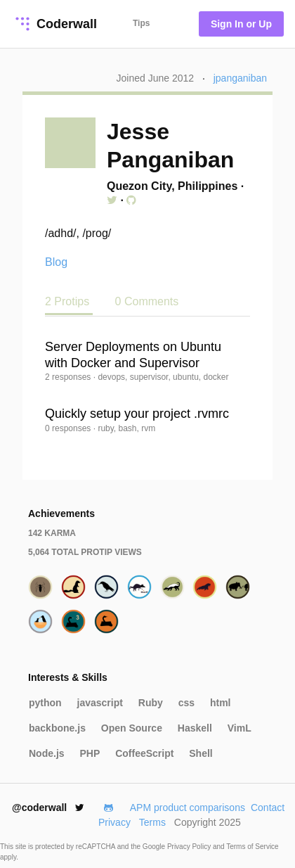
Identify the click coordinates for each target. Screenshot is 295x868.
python (45, 703)
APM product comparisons (188, 808)
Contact (268, 808)
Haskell (195, 728)
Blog (56, 262)
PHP (90, 753)
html (221, 703)
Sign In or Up (241, 24)
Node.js (47, 753)
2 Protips (69, 301)
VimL (240, 728)
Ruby (151, 703)
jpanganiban (240, 78)
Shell (201, 753)
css (186, 703)
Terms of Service (252, 847)
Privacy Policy (190, 847)
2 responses (69, 377)
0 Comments (147, 301)
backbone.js (57, 728)
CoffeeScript (144, 753)
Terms (152, 822)
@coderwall (48, 808)
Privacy (114, 822)
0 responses (69, 428)
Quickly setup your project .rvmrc (137, 414)
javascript (100, 703)
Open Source (132, 728)
